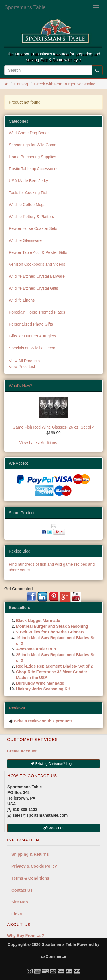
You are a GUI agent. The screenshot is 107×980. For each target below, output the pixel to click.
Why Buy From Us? (26, 936)
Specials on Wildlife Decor (32, 348)
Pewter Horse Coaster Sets (33, 228)
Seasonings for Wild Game (33, 145)
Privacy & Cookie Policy (34, 866)
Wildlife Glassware (25, 240)
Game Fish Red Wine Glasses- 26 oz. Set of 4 (53, 427)
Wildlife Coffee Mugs (27, 205)
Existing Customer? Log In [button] (53, 764)
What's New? (21, 386)
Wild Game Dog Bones (29, 133)
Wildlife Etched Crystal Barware (37, 276)
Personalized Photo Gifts (31, 324)
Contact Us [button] (54, 828)
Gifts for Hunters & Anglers (33, 336)
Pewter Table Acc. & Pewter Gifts (38, 252)
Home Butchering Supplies (33, 157)
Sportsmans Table (25, 7)
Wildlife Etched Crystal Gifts (34, 288)
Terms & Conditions (30, 878)
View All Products (24, 361)
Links (17, 914)
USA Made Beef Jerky (28, 181)
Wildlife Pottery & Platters (31, 217)
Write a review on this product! (43, 721)
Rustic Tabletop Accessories (34, 169)
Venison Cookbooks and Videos (37, 264)
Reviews (17, 708)
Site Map (20, 902)
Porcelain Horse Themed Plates (37, 312)
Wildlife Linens (22, 300)
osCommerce (53, 956)
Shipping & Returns (30, 854)
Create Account (22, 751)
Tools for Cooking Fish (29, 193)
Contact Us (22, 890)
